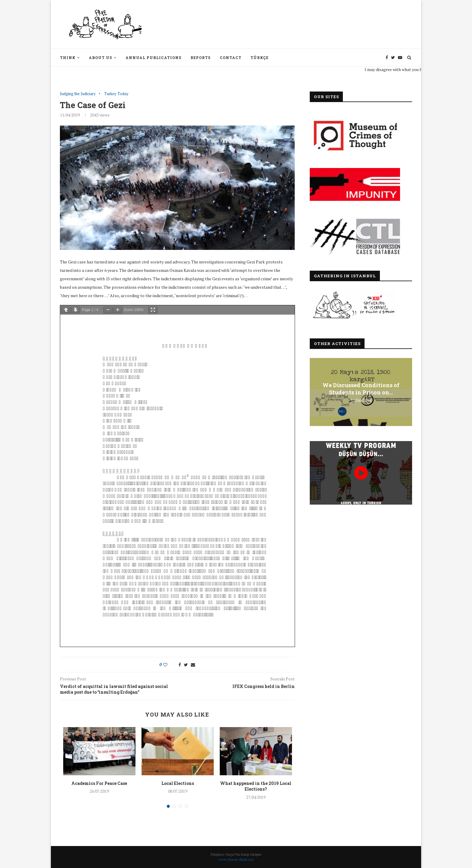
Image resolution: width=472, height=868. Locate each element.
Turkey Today (116, 94)
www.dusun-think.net (236, 859)
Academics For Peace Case (99, 783)
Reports (201, 58)
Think (68, 58)
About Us (101, 58)
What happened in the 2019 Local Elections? (256, 786)
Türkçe (259, 58)
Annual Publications (154, 58)
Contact (231, 58)
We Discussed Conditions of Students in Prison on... (361, 389)
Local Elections (178, 783)
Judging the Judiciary (78, 94)
